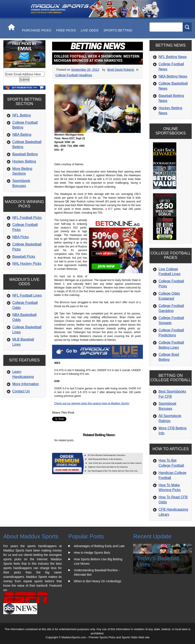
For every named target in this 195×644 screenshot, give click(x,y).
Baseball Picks (24, 257)
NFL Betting (22, 115)
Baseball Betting (25, 154)
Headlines (85, 75)
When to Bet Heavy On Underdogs (98, 581)
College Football (67, 75)
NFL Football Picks (27, 218)
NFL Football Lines (27, 295)
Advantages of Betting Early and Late (99, 546)
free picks (66, 30)
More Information (26, 384)
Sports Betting (118, 30)
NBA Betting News (173, 76)
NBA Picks (21, 237)
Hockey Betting (24, 161)
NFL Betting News (173, 57)
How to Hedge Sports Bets (92, 553)
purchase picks (37, 30)
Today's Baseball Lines (158, 561)
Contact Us (21, 391)
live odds (90, 30)
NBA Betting (22, 135)
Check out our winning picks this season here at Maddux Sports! (92, 403)
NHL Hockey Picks (27, 264)
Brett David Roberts (121, 70)
